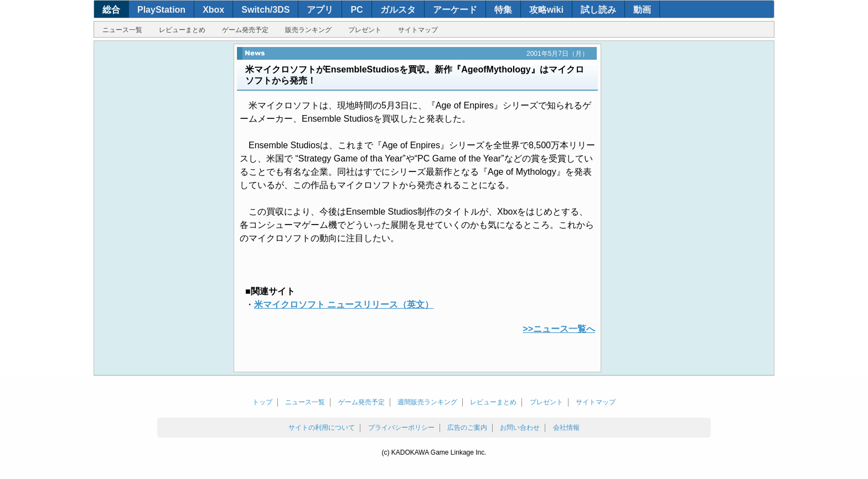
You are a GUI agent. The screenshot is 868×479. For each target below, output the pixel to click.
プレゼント (365, 30)
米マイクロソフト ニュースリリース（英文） (344, 304)
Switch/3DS (265, 10)
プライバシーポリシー (401, 428)
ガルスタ (398, 10)
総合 (111, 10)
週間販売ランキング (427, 402)
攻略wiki (546, 10)
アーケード (455, 10)
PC (356, 10)
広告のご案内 (467, 428)
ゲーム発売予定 (245, 30)
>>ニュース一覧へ (559, 329)
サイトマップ (418, 30)
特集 (503, 10)
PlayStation (161, 10)
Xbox (213, 10)
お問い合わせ (520, 428)
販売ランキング (308, 30)
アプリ (320, 10)
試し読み (598, 10)
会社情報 (566, 428)
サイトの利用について (322, 428)
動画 (642, 10)
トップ (262, 402)
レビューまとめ (182, 30)
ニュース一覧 (122, 30)
